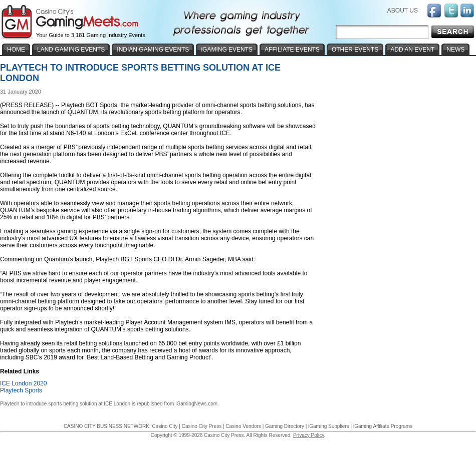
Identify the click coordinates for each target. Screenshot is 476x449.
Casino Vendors (243, 426)
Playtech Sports (21, 390)
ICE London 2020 (23, 383)
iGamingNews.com (196, 404)
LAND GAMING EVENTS (71, 50)
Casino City (165, 426)
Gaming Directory (285, 426)
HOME (16, 50)
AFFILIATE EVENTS (292, 50)
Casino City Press (202, 426)
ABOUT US (403, 11)
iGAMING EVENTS (227, 50)
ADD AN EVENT (412, 50)
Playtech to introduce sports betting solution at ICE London (65, 404)
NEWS (455, 50)
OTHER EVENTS (355, 50)
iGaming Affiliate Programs (383, 426)
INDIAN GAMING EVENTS (153, 50)
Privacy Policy (309, 435)
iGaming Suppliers (329, 426)
